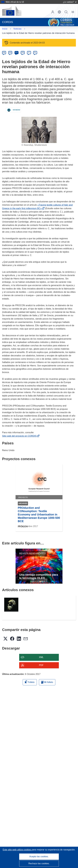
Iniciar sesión (53, 12)
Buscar (66, 12)
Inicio (5, 29)
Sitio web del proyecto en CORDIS (20, 436)
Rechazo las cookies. (39, 863)
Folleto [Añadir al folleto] (30, 682)
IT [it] (29, 53)
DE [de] (4, 53)
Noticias (17, 29)
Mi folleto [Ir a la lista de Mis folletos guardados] (47, 682)
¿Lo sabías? (70, 2)
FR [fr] (23, 53)
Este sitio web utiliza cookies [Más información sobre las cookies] (17, 850)
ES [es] (17, 53)
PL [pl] (35, 53)
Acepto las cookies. (39, 857)
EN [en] (10, 53)
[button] (59, 12)
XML (41, 657)
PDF (41, 665)
